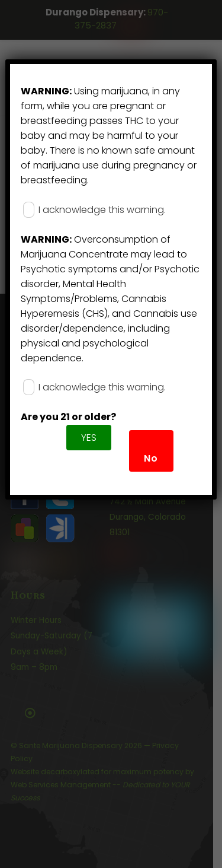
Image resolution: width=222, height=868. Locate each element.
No (151, 458)
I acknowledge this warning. (94, 210)
